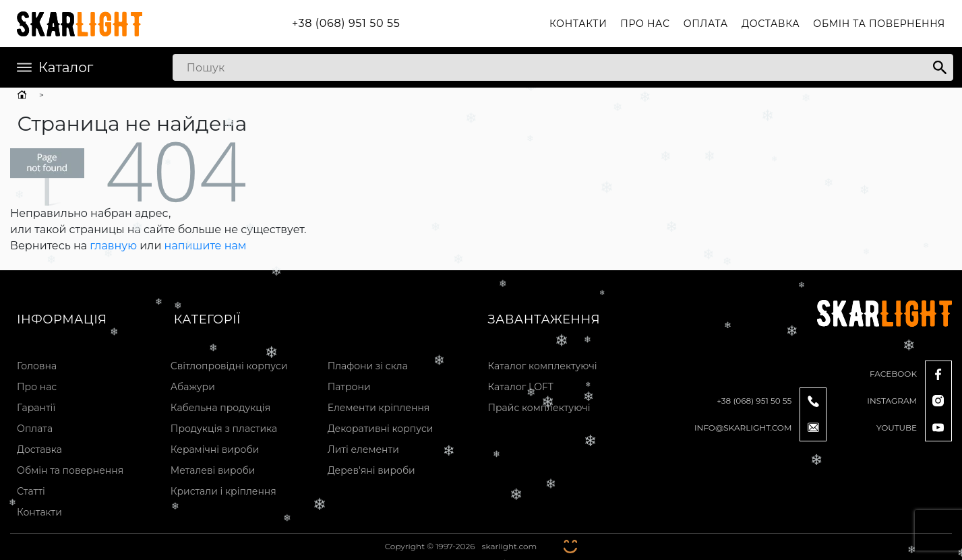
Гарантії (36, 408)
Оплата (706, 24)
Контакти (578, 24)
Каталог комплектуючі (542, 366)
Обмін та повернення (879, 24)
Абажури (193, 387)
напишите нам (206, 246)
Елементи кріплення (379, 408)
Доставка (771, 24)
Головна (37, 366)
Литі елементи (363, 449)
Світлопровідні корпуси (229, 366)
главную (113, 246)
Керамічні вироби (215, 449)
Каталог (55, 67)
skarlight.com (510, 546)
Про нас (645, 24)
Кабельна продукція (220, 408)
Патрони (349, 387)
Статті (31, 491)
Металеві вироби (213, 470)
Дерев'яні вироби (371, 470)
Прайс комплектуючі (539, 408)
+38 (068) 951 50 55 (346, 23)
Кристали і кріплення (223, 491)
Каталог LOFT (520, 387)
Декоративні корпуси (381, 429)
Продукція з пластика (224, 429)
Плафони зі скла (368, 366)
